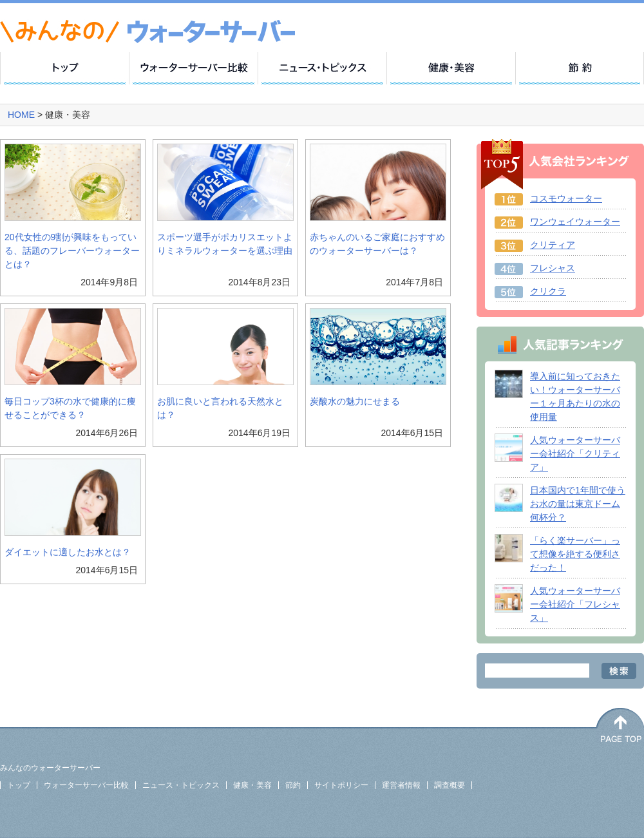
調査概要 (450, 785)
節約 (293, 785)
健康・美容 (252, 785)
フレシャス (553, 268)
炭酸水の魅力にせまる (355, 401)
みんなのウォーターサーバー (50, 768)
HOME (23, 115)
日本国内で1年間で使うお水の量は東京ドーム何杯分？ (578, 504)
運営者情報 (401, 785)
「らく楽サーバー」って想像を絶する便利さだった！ (575, 554)
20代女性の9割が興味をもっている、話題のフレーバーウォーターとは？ (72, 251)
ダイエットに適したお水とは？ (68, 552)
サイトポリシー (341, 785)
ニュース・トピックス (181, 785)
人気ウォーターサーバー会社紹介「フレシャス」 (575, 604)
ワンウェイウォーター (575, 222)
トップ (19, 785)
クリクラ (548, 291)
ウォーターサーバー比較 (86, 785)
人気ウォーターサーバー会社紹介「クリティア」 (575, 453)
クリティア (553, 245)
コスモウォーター (566, 198)
